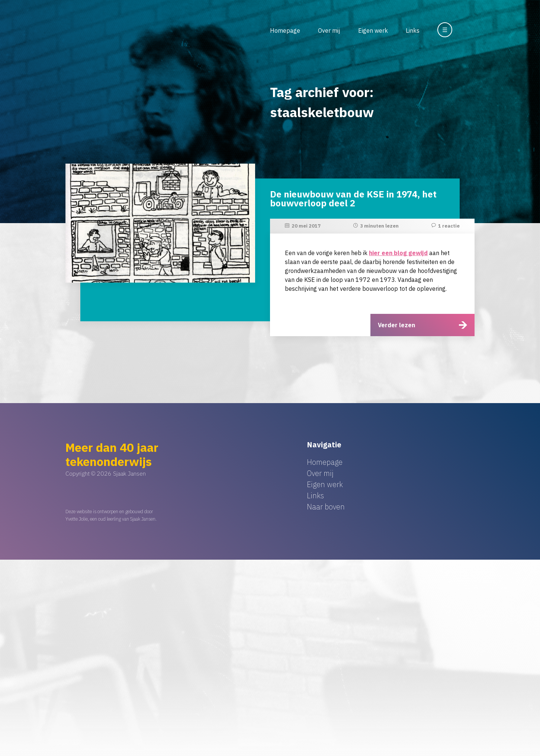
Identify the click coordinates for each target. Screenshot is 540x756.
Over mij (329, 30)
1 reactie (449, 226)
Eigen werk (373, 30)
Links (413, 30)
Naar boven (326, 507)
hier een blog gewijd (398, 253)
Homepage (285, 30)
